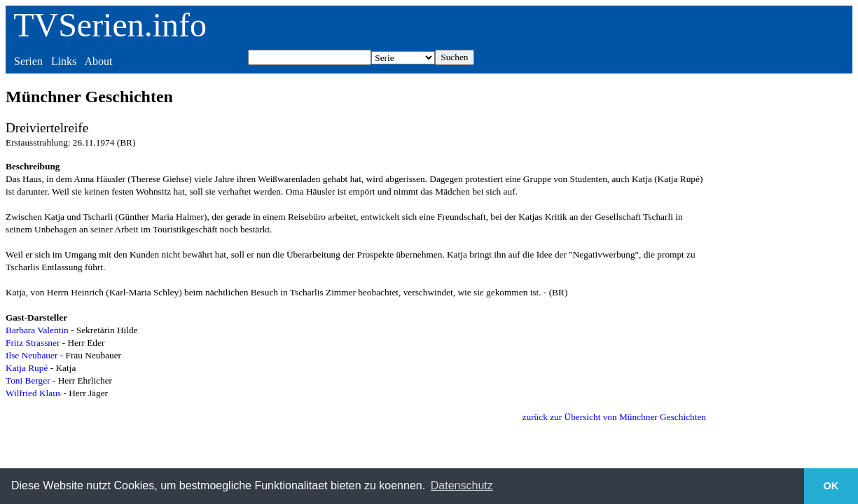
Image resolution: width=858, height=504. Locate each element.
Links (64, 61)
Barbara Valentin (37, 330)
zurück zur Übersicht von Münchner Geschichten (614, 417)
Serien (28, 61)
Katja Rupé (27, 368)
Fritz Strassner (33, 343)
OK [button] (831, 486)
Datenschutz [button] (462, 485)
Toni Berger (28, 380)
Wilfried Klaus (33, 393)
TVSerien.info (110, 25)
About (98, 61)
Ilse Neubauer (32, 355)
